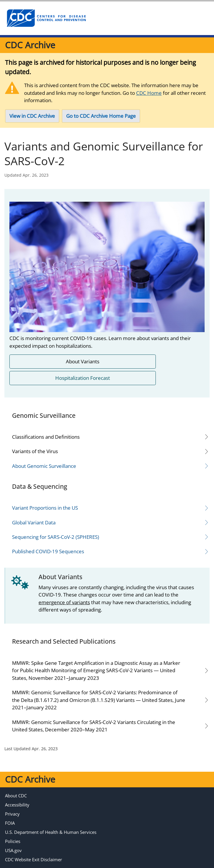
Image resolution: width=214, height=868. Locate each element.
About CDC (16, 796)
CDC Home (149, 93)
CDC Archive (30, 45)
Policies (13, 841)
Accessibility (17, 805)
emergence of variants (64, 602)
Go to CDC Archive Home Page (101, 116)
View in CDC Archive (32, 116)
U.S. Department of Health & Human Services (51, 832)
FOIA (10, 823)
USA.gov (13, 850)
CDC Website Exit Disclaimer (34, 859)
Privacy (12, 814)
